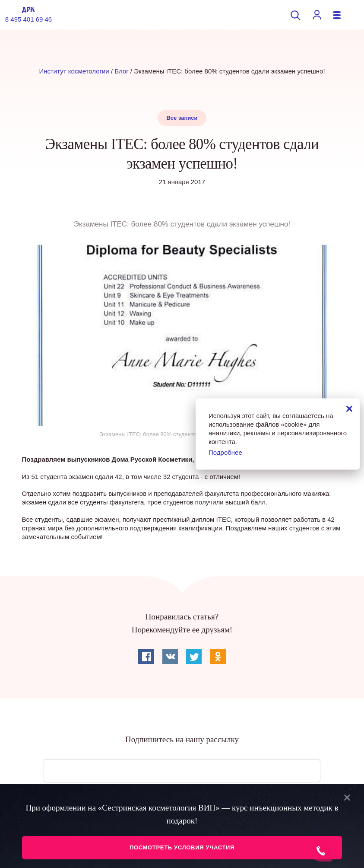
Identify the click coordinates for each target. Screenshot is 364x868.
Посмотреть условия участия (182, 847)
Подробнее (225, 452)
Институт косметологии (74, 71)
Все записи (182, 118)
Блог (121, 71)
